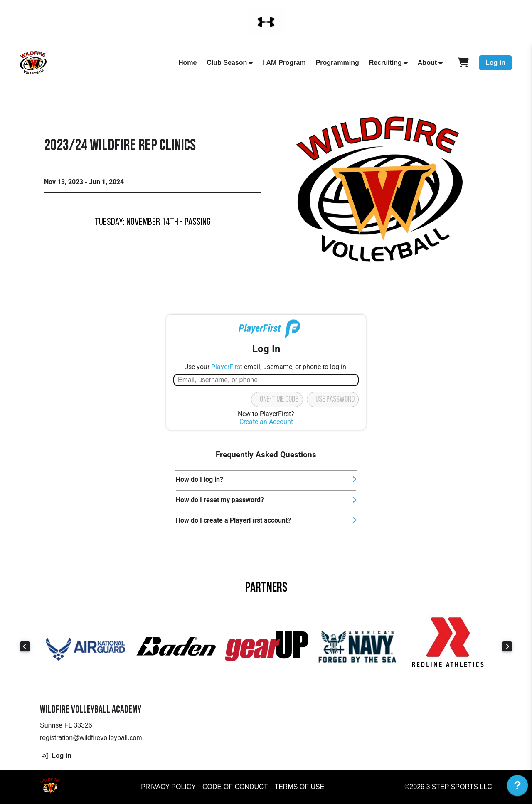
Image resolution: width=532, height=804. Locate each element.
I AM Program (284, 63)
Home (187, 63)
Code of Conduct (235, 787)
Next (507, 646)
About (427, 63)
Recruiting (385, 63)
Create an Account (266, 422)
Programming (337, 63)
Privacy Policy (168, 787)
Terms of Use (299, 787)
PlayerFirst (227, 367)
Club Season (227, 63)
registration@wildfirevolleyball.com (91, 738)
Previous (25, 646)
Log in (495, 63)
